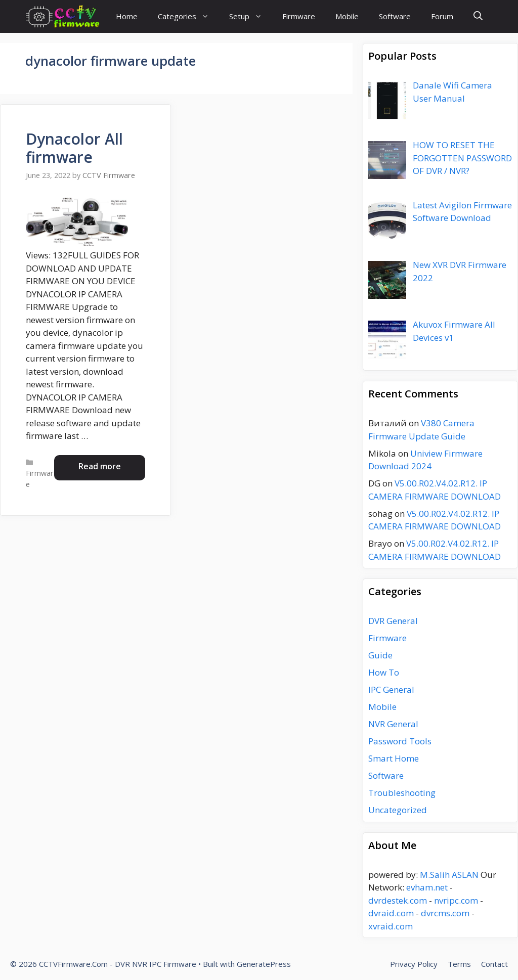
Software (395, 16)
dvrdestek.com (398, 900)
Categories (188, 16)
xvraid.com (391, 926)
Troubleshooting (402, 793)
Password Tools (400, 741)
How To (384, 672)
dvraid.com (391, 913)
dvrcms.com (445, 913)
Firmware (299, 16)
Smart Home (394, 758)
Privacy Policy (414, 964)
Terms (459, 964)
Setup (251, 16)
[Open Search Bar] (478, 16)
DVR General (393, 621)
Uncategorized (398, 810)
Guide (380, 655)
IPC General (391, 689)
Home (127, 16)
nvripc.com (456, 900)
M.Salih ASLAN (449, 875)
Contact (494, 964)
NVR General (393, 724)
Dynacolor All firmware (74, 148)
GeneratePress (264, 964)
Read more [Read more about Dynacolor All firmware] (100, 466)
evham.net (427, 887)
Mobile (347, 16)
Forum (442, 16)
